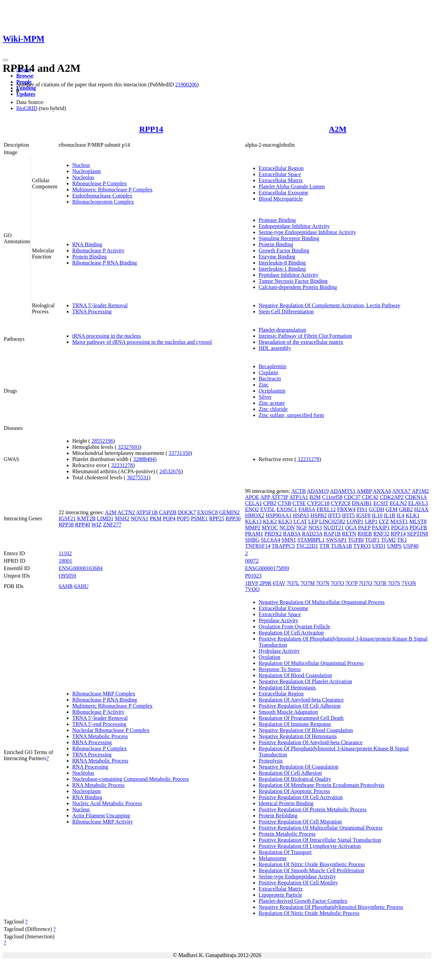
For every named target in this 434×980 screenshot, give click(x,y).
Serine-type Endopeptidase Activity (297, 877)
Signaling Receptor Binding (289, 238)
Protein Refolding (278, 816)
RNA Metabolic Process (98, 785)
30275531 (138, 477)
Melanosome (273, 858)
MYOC (270, 528)
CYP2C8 (341, 503)
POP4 (169, 518)
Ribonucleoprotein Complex (103, 202)
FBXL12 (326, 509)
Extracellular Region (281, 168)
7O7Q (365, 583)
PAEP (364, 528)
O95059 (67, 576)
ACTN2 (126, 512)
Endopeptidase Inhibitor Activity (294, 226)
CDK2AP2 (392, 497)
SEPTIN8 (418, 534)
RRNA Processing (92, 742)
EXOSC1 (287, 509)
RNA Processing (90, 767)
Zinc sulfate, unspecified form (291, 415)
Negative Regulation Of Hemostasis (298, 736)
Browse (25, 76)
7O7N (323, 583)
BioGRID (27, 108)
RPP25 (217, 518)
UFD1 (379, 546)
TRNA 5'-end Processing (99, 724)
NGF (301, 528)
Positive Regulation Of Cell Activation (301, 797)
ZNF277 (112, 525)
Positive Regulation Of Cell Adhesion (300, 706)
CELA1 (254, 503)
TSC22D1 (307, 546)
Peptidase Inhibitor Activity (289, 275)
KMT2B (86, 518)
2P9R (265, 583)
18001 (65, 561)
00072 (252, 561)
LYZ (384, 522)
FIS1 (362, 509)
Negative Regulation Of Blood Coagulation (306, 730)
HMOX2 (255, 515)
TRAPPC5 (283, 546)
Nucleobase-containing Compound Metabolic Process (131, 779)
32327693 (129, 447)
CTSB (284, 503)
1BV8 (252, 583)
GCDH (377, 509)
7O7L (293, 583)
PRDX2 (273, 534)
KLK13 (253, 522)
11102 (65, 553)
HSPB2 (318, 515)
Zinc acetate (272, 403)
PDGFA (399, 528)
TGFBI (356, 540)
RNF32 (381, 534)
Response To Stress (280, 669)
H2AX (421, 509)
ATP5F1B (147, 512)
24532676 (170, 471)
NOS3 (315, 528)
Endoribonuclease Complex (102, 196)
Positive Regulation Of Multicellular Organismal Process (321, 828)
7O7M (308, 583)
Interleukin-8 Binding (282, 263)
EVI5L (268, 509)
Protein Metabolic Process (287, 834)
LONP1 (355, 522)
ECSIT (381, 503)
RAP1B (332, 534)
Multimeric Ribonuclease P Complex (112, 190)
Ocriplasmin (272, 391)
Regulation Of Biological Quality (295, 779)
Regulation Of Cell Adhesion (290, 773)
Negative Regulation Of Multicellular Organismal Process (322, 602)
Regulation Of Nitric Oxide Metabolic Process (309, 913)
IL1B (390, 515)
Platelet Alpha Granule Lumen (292, 186)
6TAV (279, 583)
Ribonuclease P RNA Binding (105, 263)
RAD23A (312, 534)
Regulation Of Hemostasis (287, 687)
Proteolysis (271, 761)
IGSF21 (67, 518)
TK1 (402, 540)
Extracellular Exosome (283, 193)
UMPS (394, 546)
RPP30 (233, 518)
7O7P (351, 583)
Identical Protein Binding (286, 803)
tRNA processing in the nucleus (107, 336)
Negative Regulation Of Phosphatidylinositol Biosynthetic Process (331, 907)
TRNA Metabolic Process (100, 736)
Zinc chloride (273, 409)
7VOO (252, 589)
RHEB (365, 534)
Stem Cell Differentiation (286, 311)
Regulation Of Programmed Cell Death (301, 718)
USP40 (411, 546)
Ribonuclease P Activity (98, 251)
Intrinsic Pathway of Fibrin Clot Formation (305, 336)
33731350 (179, 453)
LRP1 (371, 522)
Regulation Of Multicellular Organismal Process (311, 663)
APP (265, 497)
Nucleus (81, 165)
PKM (156, 518)
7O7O (337, 583)
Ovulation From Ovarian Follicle (294, 627)
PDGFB (418, 528)
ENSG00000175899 (267, 568)
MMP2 (253, 528)
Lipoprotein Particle (280, 895)
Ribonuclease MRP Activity (103, 822)
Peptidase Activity (279, 620)
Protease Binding (277, 220)
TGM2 (389, 540)
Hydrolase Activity (279, 651)
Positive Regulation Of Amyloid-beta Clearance (311, 742)
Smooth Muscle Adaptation (288, 712)
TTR (324, 546)
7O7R (380, 583)
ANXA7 (401, 491)
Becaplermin (273, 366)
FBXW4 (346, 509)
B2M (315, 497)
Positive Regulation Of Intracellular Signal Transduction (320, 840)
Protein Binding (90, 257)
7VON (409, 583)
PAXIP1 (381, 528)
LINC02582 (332, 522)
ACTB (299, 491)
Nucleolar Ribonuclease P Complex (111, 730)
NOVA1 (139, 518)
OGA (351, 528)
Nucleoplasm (86, 171)
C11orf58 (332, 497)
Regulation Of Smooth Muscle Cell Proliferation (312, 870)
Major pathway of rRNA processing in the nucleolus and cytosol (142, 342)
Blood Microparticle (281, 199)
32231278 (122, 465)
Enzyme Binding (277, 257)
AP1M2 (420, 491)
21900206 (186, 85)
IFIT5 (348, 515)
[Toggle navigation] (5, 60)
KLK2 (270, 522)
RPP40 (82, 525)
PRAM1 (254, 534)
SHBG (252, 540)
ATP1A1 (299, 497)
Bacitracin (270, 379)
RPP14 (151, 129)
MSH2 (122, 518)
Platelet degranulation (282, 330)
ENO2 (252, 509)
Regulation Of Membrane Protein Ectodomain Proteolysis (322, 785)
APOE (252, 497)
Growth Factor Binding (284, 251)
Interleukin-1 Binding (282, 269)
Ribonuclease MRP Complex (104, 694)
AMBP (364, 491)
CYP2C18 (318, 503)
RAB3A (292, 534)
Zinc (264, 385)
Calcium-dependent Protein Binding (298, 287)
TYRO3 (362, 546)
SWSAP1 (336, 540)
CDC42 (370, 497)
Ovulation (270, 657)
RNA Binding (87, 244)
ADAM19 (318, 491)
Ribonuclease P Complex (100, 183)
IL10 (377, 515)
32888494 (144, 459)
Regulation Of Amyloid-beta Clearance (301, 700)
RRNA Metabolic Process (100, 761)
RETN (349, 534)
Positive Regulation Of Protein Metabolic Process (313, 809)
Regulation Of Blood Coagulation (295, 675)
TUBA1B (341, 546)
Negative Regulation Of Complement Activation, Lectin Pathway (330, 305)
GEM (392, 509)
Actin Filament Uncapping (101, 816)
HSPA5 (301, 515)
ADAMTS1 (343, 491)
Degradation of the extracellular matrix (301, 342)
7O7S (394, 583)
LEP (313, 522)
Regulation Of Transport (285, 852)
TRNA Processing (92, 311)
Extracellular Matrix (281, 180)
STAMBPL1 (311, 540)
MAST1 (399, 522)
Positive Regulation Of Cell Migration (300, 822)
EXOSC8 (208, 512)
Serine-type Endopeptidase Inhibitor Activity (308, 232)
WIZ (97, 525)
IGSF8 (363, 515)
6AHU (82, 586)
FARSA (307, 509)
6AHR (66, 586)
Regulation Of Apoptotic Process (294, 791)
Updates (26, 94)
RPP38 (66, 525)
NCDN (287, 528)
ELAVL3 (418, 503)
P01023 (253, 576)
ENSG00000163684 (81, 568)
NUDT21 (333, 528)
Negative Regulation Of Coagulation (299, 767)
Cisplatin (269, 372)
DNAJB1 (362, 503)
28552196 (102, 441)
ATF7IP (279, 497)
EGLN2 (398, 503)
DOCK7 (187, 512)
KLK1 (413, 515)
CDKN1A (416, 497)
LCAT (300, 522)
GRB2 (406, 509)
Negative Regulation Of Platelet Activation (305, 681)
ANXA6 (382, 491)
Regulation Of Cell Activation (291, 633)
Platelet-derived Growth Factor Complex (303, 901)
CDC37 (352, 497)
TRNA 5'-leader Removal (100, 305)
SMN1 (289, 540)
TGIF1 (373, 540)
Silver (265, 397)
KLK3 (285, 522)
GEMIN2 (229, 512)
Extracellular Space (280, 174)
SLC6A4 (270, 540)
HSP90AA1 (279, 515)
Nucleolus (83, 177)
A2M (338, 129)
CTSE (299, 503)
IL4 (401, 515)
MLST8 (418, 522)
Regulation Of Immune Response (295, 724)
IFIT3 (334, 515)
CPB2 (270, 503)
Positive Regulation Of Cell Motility (298, 883)
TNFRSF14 (258, 546)
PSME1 (199, 518)
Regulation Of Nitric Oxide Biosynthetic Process (312, 864)
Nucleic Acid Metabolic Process (107, 803)
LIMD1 (105, 518)
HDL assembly (275, 348)
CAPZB (168, 512)
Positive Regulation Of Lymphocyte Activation (310, 846)
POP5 (183, 518)
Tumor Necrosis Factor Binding (293, 281)
